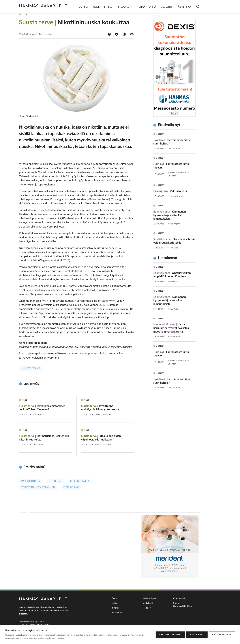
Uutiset (83, 7)
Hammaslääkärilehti (44, 6)
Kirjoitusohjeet (149, 598)
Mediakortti (126, 7)
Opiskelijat (71, 487)
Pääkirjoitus (31, 481)
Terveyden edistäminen (38, 487)
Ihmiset (109, 7)
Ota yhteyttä (147, 7)
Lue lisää (60, 638)
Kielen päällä (80, 481)
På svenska (184, 7)
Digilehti (166, 7)
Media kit (147, 608)
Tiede (96, 7)
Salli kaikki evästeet (170, 635)
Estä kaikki (197, 635)
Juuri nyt (55, 481)
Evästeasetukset (222, 635)
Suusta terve (31, 368)
